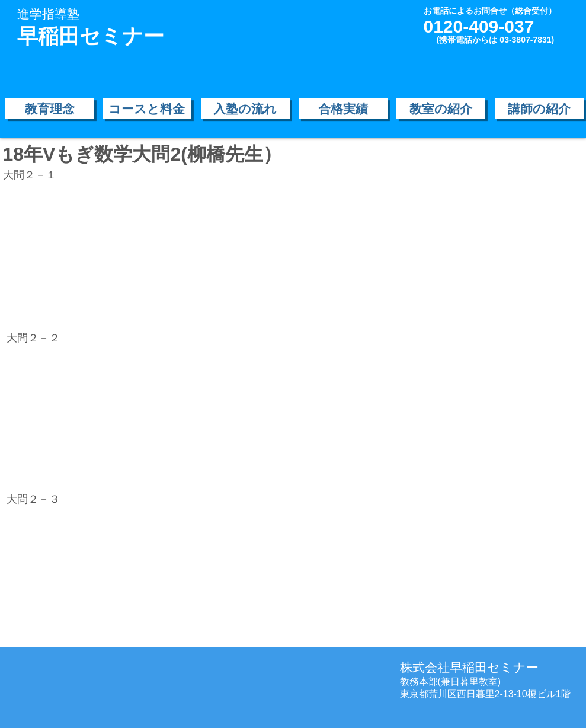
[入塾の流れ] (245, 109)
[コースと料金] (147, 109)
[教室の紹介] (441, 109)
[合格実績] (343, 109)
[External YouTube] (106, 256)
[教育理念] (50, 109)
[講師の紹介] (539, 109)
